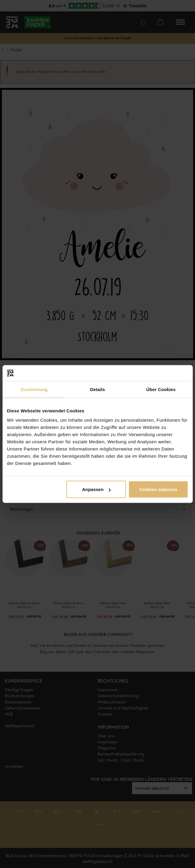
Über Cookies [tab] (161, 389)
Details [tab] (98, 389)
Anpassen (96, 489)
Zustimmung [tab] (34, 389)
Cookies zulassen (158, 489)
